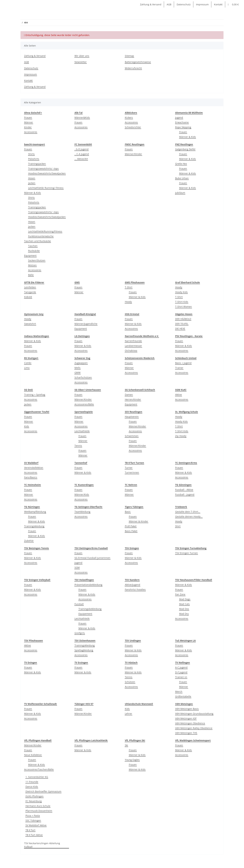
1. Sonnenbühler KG (37, 777)
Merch (179, 692)
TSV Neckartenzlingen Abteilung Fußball (42, 845)
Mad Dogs (185, 599)
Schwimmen (132, 436)
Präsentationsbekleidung (88, 585)
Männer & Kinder (138, 521)
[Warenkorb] (233, 4)
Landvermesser (133, 346)
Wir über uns (82, 56)
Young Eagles (132, 760)
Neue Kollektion (33, 755)
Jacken (32, 183)
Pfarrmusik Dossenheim (39, 811)
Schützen (130, 682)
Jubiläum (180, 193)
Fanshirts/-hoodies (135, 589)
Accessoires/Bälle (84, 404)
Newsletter (81, 62)
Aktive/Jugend (132, 585)
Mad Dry (184, 614)
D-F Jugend (181, 672)
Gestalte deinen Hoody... (189, 516)
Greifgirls (80, 633)
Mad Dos (184, 609)
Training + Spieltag (35, 395)
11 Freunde (32, 782)
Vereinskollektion (34, 468)
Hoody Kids (181, 292)
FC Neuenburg (34, 801)
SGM (77, 567)
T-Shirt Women (183, 307)
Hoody (128, 302)
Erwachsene (182, 122)
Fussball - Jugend (185, 494)
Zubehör (29, 541)
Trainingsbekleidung (90, 609)
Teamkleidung (82, 512)
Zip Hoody (181, 436)
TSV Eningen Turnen (186, 553)
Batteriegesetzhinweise (138, 62)
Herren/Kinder (133, 399)
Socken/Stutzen (37, 260)
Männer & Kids (187, 137)
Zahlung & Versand (151, 4)
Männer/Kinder (83, 399)
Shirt (178, 526)
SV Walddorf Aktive (36, 825)
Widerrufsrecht (133, 68)
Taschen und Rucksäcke (37, 241)
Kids (27, 426)
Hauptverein (132, 417)
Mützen (32, 265)
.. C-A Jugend (82, 154)
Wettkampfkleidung (35, 512)
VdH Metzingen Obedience (190, 723)
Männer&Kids (82, 117)
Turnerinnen (132, 472)
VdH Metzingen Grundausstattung (194, 714)
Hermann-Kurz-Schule (38, 806)
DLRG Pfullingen (34, 796)
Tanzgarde (30, 292)
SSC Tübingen (33, 820)
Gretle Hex (181, 164)
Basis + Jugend (183, 363)
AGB (169, 4)
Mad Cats (184, 604)
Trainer (179, 368)
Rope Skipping (183, 127)
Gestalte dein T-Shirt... (188, 512)
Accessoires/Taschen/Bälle (39, 769)
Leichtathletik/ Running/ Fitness (46, 188)
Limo (27, 368)
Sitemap (129, 56)
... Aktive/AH (81, 159)
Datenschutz (184, 4)
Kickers (129, 117)
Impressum (202, 4)
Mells (77, 368)
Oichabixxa (131, 351)
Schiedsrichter (133, 127)
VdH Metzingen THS (186, 733)
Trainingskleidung (34, 526)
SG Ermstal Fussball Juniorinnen (92, 558)
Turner (129, 468)
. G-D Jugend (81, 149)
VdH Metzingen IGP (186, 718)
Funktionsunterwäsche (41, 236)
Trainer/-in (181, 677)
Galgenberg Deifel (185, 149)
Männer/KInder (133, 154)
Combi (28, 363)
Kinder (28, 127)
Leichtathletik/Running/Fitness (45, 231)
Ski (126, 745)
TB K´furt (30, 830)
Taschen (33, 246)
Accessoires (31, 132)
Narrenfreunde (133, 341)
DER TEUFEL (182, 324)
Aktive (178, 395)
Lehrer (128, 714)
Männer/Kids (82, 494)
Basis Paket (131, 531)
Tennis (78, 446)
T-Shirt (129, 287)
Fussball (79, 604)
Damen (129, 395)
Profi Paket (131, 526)
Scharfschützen (83, 377)
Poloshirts (34, 159)
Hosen (32, 178)
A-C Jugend (181, 667)
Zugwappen (81, 363)
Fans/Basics (31, 477)
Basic (128, 512)
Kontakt (218, 4)
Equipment (30, 256)
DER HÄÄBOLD (183, 319)
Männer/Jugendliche (86, 324)
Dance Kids (32, 787)
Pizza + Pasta (33, 816)
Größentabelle (183, 696)
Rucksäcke (34, 251)
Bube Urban (182, 178)
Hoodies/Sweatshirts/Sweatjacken (47, 173)
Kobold (28, 297)
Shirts (31, 154)
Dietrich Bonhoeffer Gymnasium (43, 791)
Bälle (31, 275)
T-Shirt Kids (182, 302)
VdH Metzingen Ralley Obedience (194, 728)
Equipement (85, 614)
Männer (29, 122)
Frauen (28, 117)
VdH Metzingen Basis (187, 709)
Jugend (179, 117)
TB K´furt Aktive (34, 835)
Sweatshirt (30, 324)
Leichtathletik (82, 431)
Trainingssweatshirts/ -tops (43, 168)
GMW (77, 373)
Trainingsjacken (37, 164)
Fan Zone (180, 594)
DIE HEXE (180, 329)
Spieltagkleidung (84, 650)
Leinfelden (30, 287)
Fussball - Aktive (184, 490)
